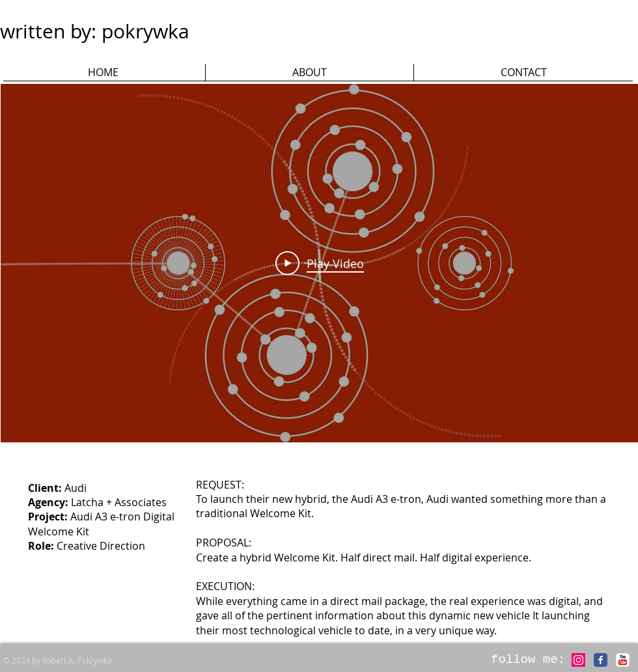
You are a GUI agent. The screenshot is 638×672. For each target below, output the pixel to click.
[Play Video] (320, 263)
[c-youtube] (623, 660)
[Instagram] (578, 660)
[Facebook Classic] (601, 660)
